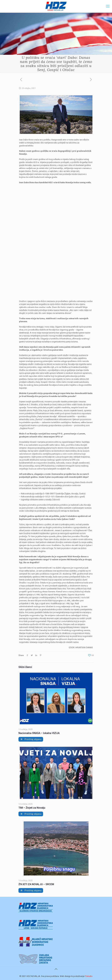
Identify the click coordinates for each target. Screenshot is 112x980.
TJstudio (89, 976)
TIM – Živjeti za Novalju (32, 808)
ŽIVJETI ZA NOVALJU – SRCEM (36, 884)
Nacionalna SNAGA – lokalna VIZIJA (39, 733)
